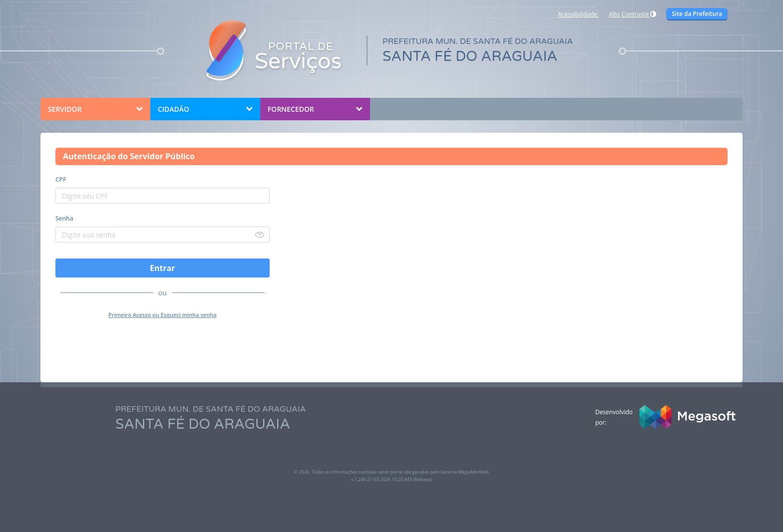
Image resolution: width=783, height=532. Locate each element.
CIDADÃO (174, 109)
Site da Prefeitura (697, 14)
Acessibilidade (578, 14)
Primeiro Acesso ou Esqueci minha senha (163, 315)
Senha (64, 218)
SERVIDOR (65, 109)
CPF (61, 179)
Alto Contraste (632, 14)
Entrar (163, 268)
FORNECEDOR (291, 109)
